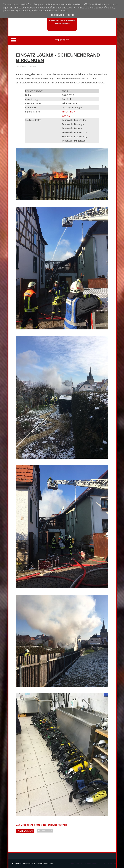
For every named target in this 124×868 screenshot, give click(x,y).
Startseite (62, 40)
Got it (71, 15)
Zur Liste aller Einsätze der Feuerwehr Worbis (42, 825)
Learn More (58, 15)
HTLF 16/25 (68, 112)
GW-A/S (66, 116)
